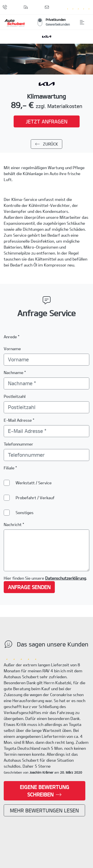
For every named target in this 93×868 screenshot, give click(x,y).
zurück (46, 144)
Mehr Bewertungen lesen (44, 810)
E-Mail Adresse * (19, 420)
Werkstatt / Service (34, 483)
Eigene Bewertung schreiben (45, 791)
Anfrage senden (29, 587)
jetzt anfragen (47, 121)
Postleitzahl (15, 396)
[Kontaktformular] (48, 7)
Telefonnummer (18, 444)
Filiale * (10, 468)
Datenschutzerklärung (66, 578)
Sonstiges (25, 512)
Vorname (12, 349)
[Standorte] (27, 7)
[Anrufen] (6, 7)
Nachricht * (14, 524)
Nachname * (15, 372)
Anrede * (12, 337)
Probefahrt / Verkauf (35, 498)
